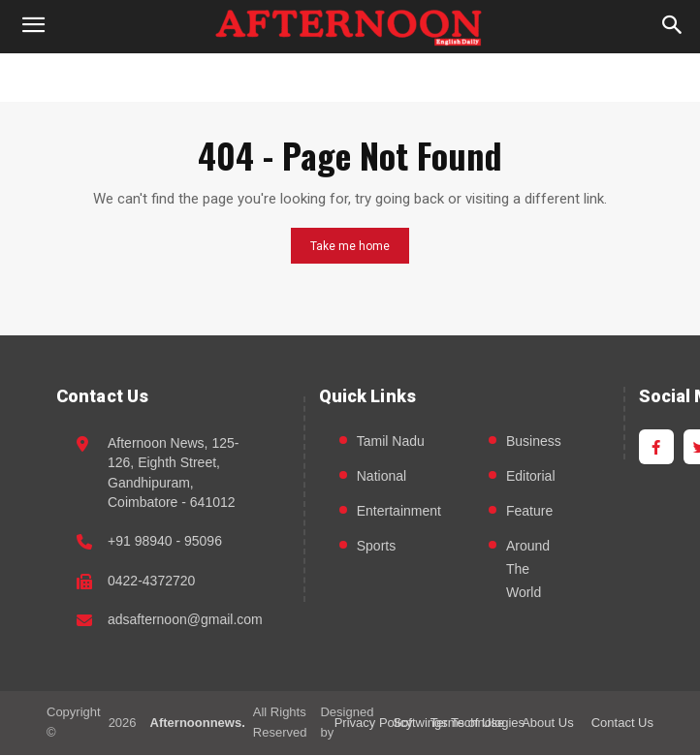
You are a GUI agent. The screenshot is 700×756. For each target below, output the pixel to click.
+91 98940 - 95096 (165, 541)
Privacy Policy (374, 723)
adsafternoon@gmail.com (185, 619)
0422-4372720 (151, 581)
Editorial (531, 476)
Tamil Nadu (391, 441)
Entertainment (399, 511)
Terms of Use (468, 723)
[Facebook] (656, 447)
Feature (529, 511)
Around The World (528, 569)
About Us (547, 723)
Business (534, 441)
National (382, 476)
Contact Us (622, 723)
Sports (376, 546)
